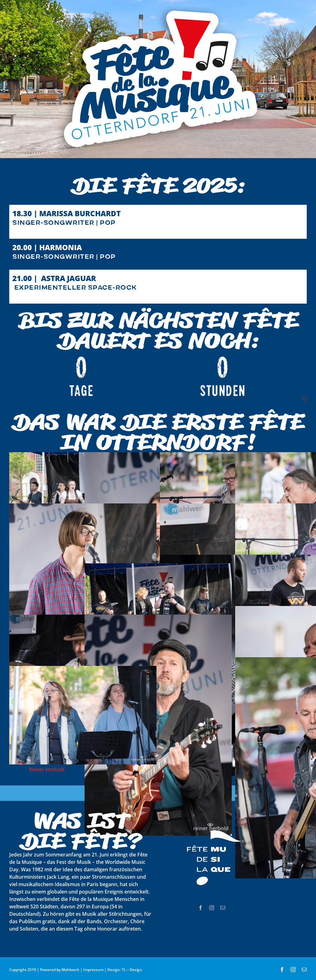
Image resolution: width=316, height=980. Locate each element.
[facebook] (201, 908)
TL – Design (132, 970)
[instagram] (212, 908)
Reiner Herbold (47, 769)
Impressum (93, 970)
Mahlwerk (70, 970)
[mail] (223, 908)
